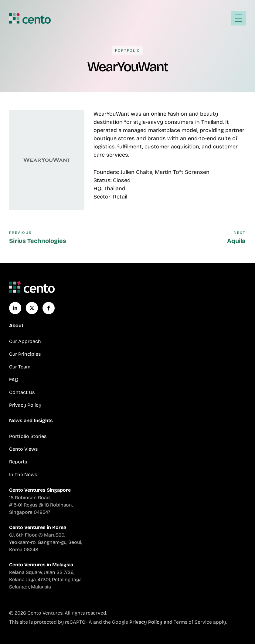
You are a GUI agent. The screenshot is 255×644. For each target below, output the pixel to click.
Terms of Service (193, 622)
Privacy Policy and (151, 622)
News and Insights (31, 420)
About (16, 325)
